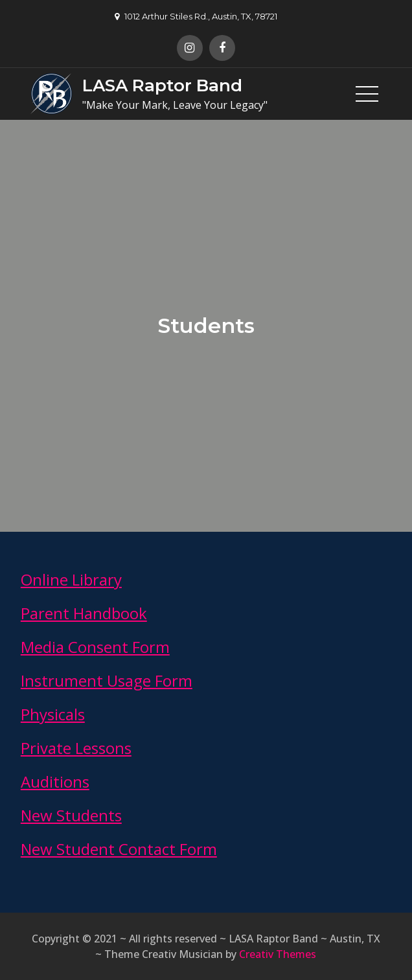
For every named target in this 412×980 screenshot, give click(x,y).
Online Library (71, 579)
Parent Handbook (84, 613)
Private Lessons (76, 748)
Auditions (55, 781)
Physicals (53, 714)
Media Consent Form (95, 647)
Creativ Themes (278, 954)
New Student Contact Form (119, 849)
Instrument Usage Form (107, 680)
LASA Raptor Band (162, 85)
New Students (71, 815)
